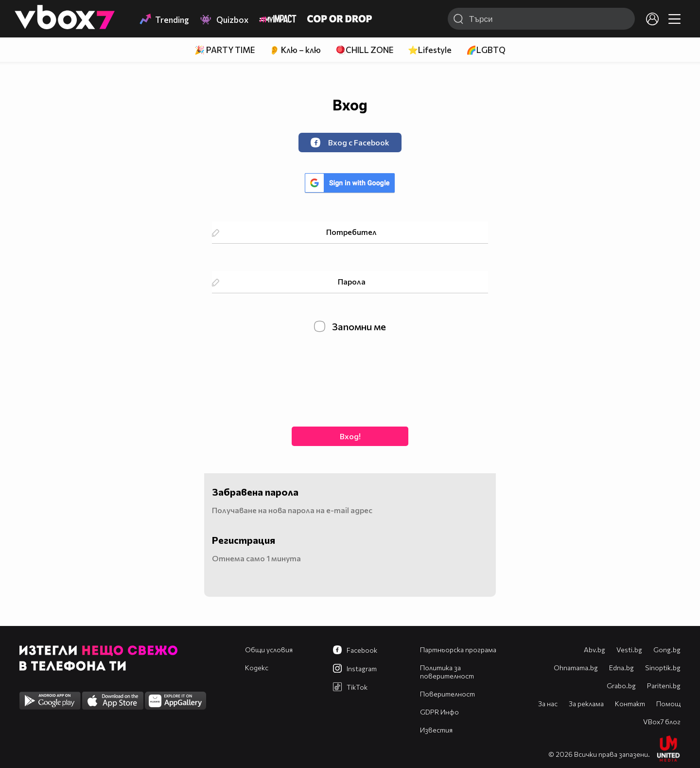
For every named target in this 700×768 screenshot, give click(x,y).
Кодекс (257, 668)
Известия (436, 730)
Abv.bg (595, 650)
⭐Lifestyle (430, 50)
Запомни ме (350, 326)
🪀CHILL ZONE (364, 50)
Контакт (630, 704)
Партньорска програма (458, 650)
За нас (548, 704)
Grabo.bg (621, 686)
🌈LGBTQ (486, 50)
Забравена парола (255, 492)
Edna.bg (621, 668)
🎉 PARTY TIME (225, 50)
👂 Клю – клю (295, 50)
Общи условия (269, 650)
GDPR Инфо (439, 712)
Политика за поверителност (447, 672)
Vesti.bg (629, 650)
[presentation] (350, 378)
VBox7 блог (662, 722)
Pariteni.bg (664, 686)
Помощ (668, 704)
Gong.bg (667, 650)
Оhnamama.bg (576, 668)
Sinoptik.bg (663, 668)
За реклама (586, 704)
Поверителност (447, 694)
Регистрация (244, 540)
